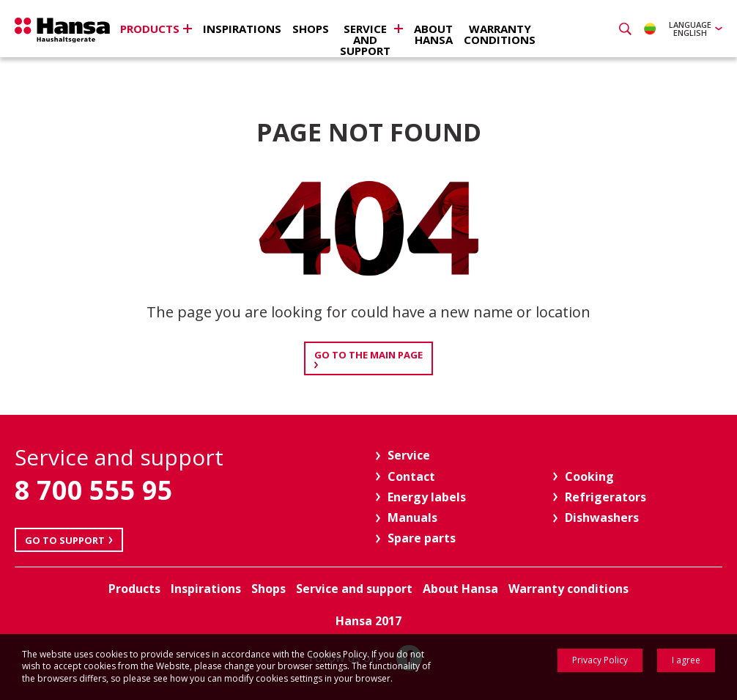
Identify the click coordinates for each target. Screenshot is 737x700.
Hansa (62, 30)
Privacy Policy (600, 660)
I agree (686, 660)
